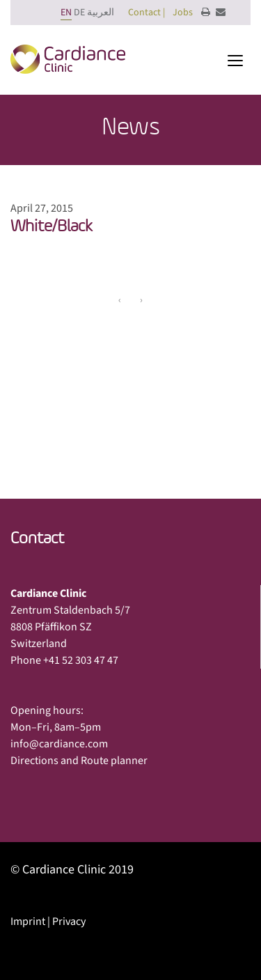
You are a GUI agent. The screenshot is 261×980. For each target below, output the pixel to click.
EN (66, 13)
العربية (101, 13)
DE (79, 13)
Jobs (183, 13)
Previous (43, 380)
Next (227, 380)
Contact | (147, 13)
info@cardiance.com (59, 744)
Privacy (69, 921)
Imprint (28, 921)
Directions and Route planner (79, 761)
